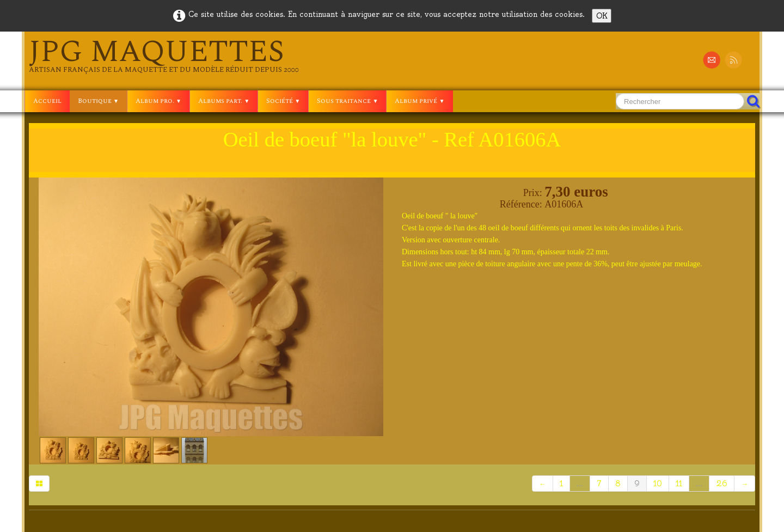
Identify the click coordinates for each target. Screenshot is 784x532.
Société (283, 101)
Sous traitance (347, 101)
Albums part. (224, 101)
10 (658, 484)
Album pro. (158, 101)
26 (722, 484)
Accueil (47, 101)
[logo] (164, 56)
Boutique (98, 101)
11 (679, 484)
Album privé (419, 101)
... (580, 484)
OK (602, 16)
